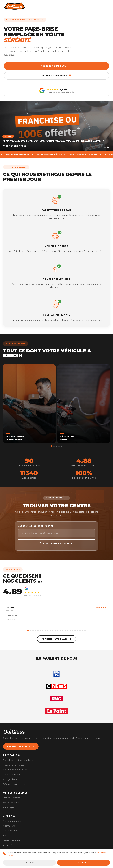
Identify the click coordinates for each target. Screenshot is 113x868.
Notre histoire (10, 831)
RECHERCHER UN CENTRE (57, 549)
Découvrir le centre (16, 146)
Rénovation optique (13, 774)
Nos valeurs (9, 826)
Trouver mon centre (56, 76)
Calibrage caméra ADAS (15, 770)
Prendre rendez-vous (56, 66)
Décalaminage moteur (15, 784)
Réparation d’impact (13, 765)
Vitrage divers (10, 779)
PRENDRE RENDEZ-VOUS (21, 746)
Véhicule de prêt (11, 803)
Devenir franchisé (12, 840)
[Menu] (107, 6)
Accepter (84, 863)
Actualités (8, 845)
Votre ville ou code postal (36, 532)
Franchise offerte (12, 798)
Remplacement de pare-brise (18, 760)
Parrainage (9, 807)
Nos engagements (12, 821)
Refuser (29, 863)
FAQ (5, 835)
